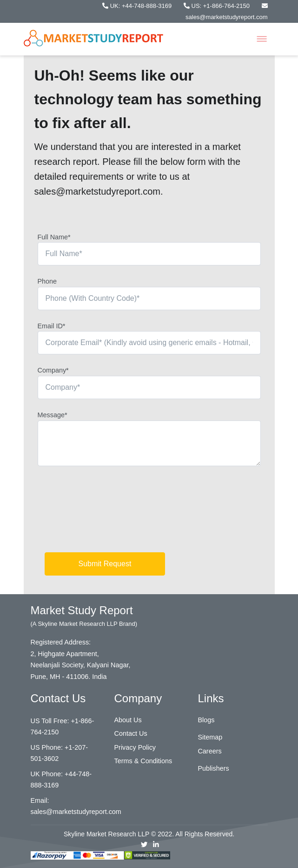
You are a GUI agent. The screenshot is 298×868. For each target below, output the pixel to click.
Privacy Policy (135, 747)
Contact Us (130, 733)
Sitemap (210, 737)
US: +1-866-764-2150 (218, 6)
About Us (128, 720)
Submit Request (105, 564)
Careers (209, 751)
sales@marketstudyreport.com (76, 812)
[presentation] (108, 513)
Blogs (206, 720)
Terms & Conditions (143, 761)
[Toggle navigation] (262, 39)
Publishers (213, 768)
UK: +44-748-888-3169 (138, 6)
